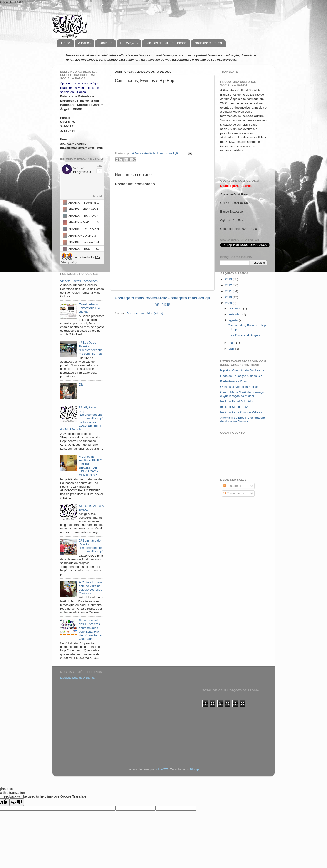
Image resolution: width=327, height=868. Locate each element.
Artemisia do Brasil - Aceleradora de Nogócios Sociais (243, 419)
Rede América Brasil (234, 381)
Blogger (195, 769)
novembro (236, 308)
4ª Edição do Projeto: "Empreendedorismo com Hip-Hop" (91, 348)
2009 (229, 303)
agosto (234, 320)
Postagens (232, 486)
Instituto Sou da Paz (234, 407)
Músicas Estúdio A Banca (77, 678)
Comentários (233, 493)
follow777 (162, 769)
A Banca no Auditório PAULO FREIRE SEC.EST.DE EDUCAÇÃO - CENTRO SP (90, 466)
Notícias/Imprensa (208, 43)
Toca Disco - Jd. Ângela (244, 335)
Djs (81, 385)
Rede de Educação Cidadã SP (241, 376)
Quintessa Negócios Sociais (239, 387)
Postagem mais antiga (189, 298)
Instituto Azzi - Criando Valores (241, 412)
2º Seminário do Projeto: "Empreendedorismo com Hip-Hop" (91, 546)
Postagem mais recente (137, 298)
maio (232, 343)
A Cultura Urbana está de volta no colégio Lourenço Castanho (91, 588)
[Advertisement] (83, 710)
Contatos (105, 43)
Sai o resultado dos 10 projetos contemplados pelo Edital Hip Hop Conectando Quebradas (90, 630)
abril (232, 349)
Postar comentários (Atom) (145, 313)
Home (66, 43)
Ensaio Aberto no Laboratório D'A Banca (90, 308)
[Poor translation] (17, 802)
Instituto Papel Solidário (236, 401)
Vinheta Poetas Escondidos (79, 281)
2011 (229, 291)
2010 (229, 297)
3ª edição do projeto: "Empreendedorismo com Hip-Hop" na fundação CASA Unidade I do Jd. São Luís (82, 418)
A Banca (84, 43)
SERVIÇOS (129, 43)
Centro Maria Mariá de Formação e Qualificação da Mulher (243, 394)
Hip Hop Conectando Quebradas (243, 370)
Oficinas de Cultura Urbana (166, 43)
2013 (229, 279)
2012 (229, 285)
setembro (235, 314)
